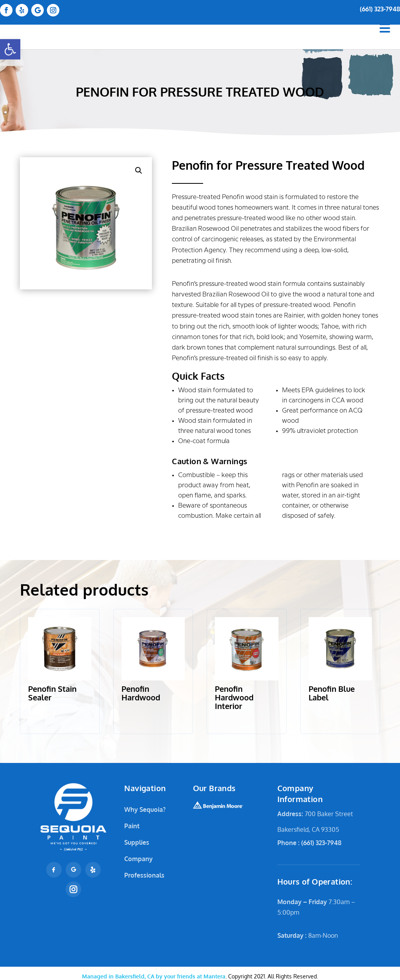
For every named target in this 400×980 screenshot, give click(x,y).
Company (138, 859)
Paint (132, 826)
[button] (10, 49)
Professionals (144, 875)
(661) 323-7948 (380, 9)
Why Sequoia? (145, 809)
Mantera (154, 976)
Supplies (137, 842)
